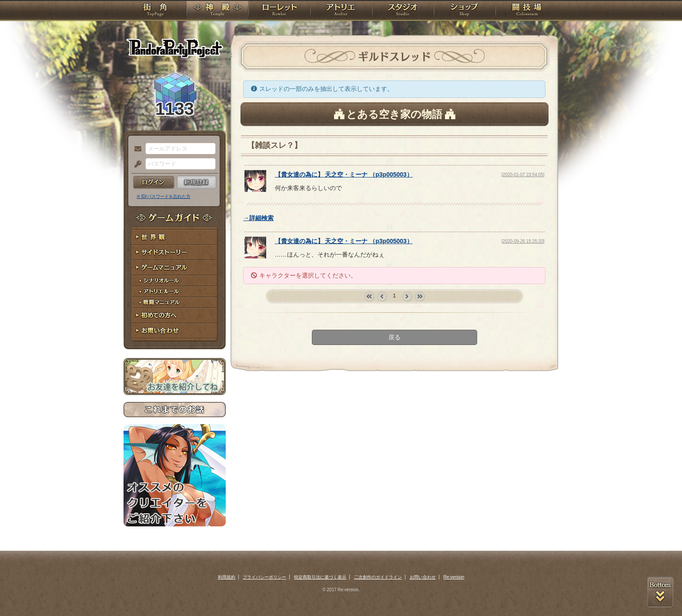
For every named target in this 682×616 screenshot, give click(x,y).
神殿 (217, 11)
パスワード (136, 164)
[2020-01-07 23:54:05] (523, 175)
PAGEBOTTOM (660, 592)
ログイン (154, 182)
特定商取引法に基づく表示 (320, 577)
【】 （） (344, 174)
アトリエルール (175, 292)
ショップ (465, 11)
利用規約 (227, 577)
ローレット (279, 11)
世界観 (175, 237)
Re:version (454, 577)
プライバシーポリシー (264, 577)
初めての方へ (175, 316)
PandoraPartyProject (175, 48)
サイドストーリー (175, 253)
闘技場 (527, 11)
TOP (155, 11)
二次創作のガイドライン (378, 577)
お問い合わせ (175, 331)
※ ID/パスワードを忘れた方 (164, 196)
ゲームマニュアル (175, 268)
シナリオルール (175, 281)
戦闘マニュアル (175, 303)
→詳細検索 (258, 218)
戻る (394, 337)
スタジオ (403, 11)
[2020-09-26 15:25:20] (523, 241)
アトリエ (341, 11)
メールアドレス (136, 149)
